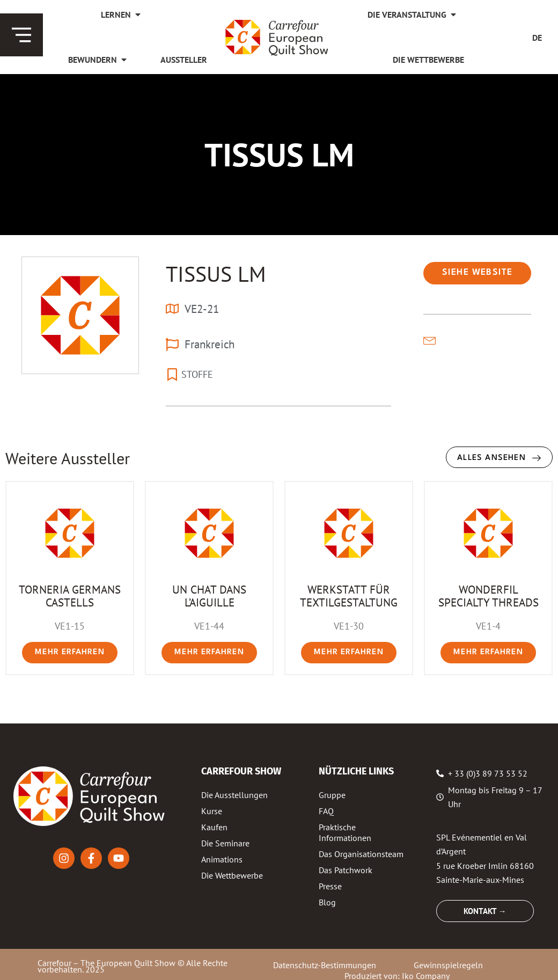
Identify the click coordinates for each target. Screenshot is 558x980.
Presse (330, 886)
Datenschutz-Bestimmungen (325, 965)
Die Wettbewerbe (232, 875)
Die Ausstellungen (234, 795)
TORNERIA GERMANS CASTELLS (70, 596)
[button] (477, 273)
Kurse (212, 811)
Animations (222, 859)
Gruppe (332, 795)
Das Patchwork (346, 870)
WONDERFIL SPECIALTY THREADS (489, 596)
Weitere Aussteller (68, 458)
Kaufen (214, 827)
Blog (327, 902)
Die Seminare (225, 843)
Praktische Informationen (345, 832)
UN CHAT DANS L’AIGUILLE (209, 596)
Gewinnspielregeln (448, 965)
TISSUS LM (216, 274)
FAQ (326, 811)
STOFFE (197, 374)
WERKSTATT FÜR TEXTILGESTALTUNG (349, 596)
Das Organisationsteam (361, 854)
